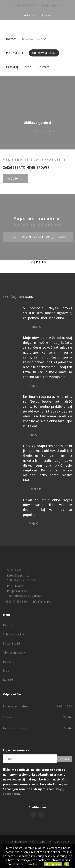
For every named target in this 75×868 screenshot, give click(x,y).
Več (24, 864)
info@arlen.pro (50, 5)
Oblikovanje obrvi (44, 53)
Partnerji (12, 67)
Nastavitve (35, 864)
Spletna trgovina (34, 39)
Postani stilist (16, 53)
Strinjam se (53, 864)
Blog (28, 67)
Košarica (29, 15)
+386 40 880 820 (25, 5)
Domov (11, 39)
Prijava (46, 15)
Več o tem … (15, 178)
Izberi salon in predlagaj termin (38, 237)
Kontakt (44, 67)
